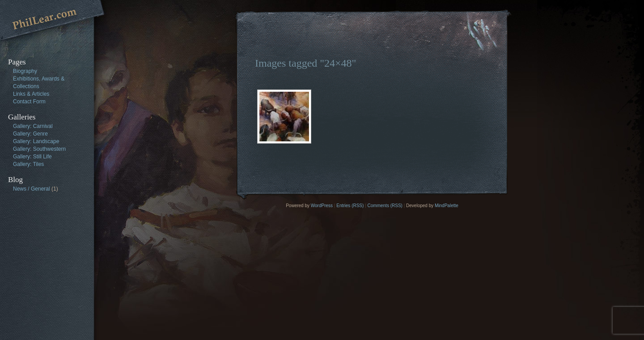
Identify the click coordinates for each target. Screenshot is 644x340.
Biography (25, 71)
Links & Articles (31, 94)
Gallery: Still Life (32, 157)
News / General (32, 189)
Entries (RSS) (350, 206)
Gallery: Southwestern (39, 149)
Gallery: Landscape (36, 141)
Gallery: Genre (30, 134)
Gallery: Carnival (33, 126)
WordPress (322, 206)
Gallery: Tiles (28, 164)
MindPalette (447, 206)
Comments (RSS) (385, 206)
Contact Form (29, 102)
